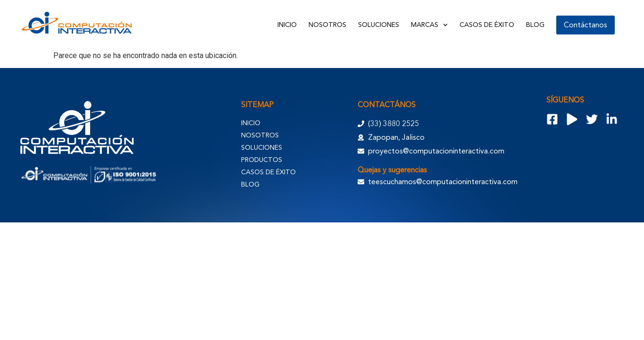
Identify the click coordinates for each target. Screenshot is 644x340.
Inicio (287, 25)
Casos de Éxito (487, 25)
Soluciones (379, 25)
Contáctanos (585, 25)
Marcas (429, 25)
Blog (535, 25)
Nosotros (327, 25)
